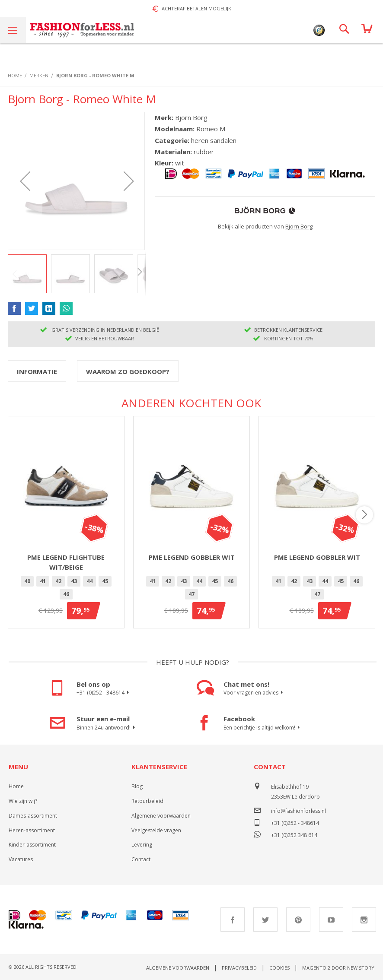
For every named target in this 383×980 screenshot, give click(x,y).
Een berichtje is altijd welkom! (263, 728)
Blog (137, 786)
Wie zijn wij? (23, 801)
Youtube (331, 920)
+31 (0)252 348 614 (294, 834)
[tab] (37, 371)
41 (43, 581)
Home (16, 786)
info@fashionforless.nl (298, 811)
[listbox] (66, 589)
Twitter (265, 920)
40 (27, 581)
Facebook (233, 920)
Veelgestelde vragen (156, 830)
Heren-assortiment (32, 830)
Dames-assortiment (33, 816)
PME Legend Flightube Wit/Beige (66, 562)
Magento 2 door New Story (338, 968)
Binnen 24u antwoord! (107, 728)
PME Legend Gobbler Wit (192, 557)
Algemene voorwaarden (161, 816)
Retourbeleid (147, 801)
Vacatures (21, 859)
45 (105, 581)
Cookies (279, 968)
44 (89, 581)
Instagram (364, 920)
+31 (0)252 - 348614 (104, 693)
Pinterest (298, 920)
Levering (142, 845)
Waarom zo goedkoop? (128, 371)
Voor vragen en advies (254, 693)
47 (191, 594)
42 (58, 581)
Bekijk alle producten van (265, 226)
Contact (141, 859)
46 (66, 594)
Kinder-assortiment (32, 845)
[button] (25, 181)
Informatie (37, 371)
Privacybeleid (239, 968)
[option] (27, 581)
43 (74, 581)
